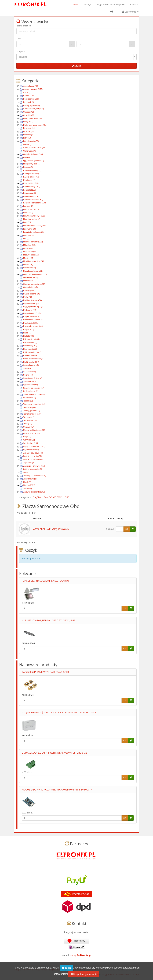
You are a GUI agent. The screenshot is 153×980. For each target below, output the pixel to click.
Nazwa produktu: (24, 26)
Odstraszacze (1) (31, 277)
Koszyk (88, 5)
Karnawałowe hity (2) (32, 170)
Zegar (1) (27, 472)
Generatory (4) (30, 151)
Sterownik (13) (29, 381)
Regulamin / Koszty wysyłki (111, 5)
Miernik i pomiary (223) (33, 242)
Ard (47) (27, 92)
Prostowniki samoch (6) (33, 320)
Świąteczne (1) (30, 398)
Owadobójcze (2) (30, 287)
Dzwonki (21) (29, 131)
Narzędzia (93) (30, 268)
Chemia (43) (29, 112)
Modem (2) (28, 248)
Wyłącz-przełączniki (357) (34, 446)
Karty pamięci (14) (31, 174)
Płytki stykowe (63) (31, 304)
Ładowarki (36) (30, 229)
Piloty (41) (28, 297)
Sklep (75, 5)
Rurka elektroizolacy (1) (33, 359)
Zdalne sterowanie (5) (32, 469)
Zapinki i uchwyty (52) (32, 456)
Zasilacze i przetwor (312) (34, 466)
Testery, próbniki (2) (32, 411)
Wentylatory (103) (31, 443)
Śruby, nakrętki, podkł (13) (34, 394)
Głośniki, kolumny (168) (33, 154)
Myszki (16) (28, 265)
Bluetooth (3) (29, 102)
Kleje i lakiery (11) (31, 183)
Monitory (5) (28, 258)
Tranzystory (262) (31, 420)
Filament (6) (28, 135)
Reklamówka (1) (30, 343)
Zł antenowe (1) (30, 479)
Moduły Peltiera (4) (31, 255)
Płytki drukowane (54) (32, 300)
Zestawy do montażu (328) (35, 475)
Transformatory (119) (32, 414)
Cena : (19, 39)
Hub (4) (26, 157)
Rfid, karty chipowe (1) (33, 352)
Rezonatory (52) (30, 346)
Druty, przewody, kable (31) (35, 125)
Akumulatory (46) (31, 86)
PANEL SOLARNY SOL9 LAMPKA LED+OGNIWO (45, 581)
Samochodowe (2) (31, 365)
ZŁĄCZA (37, 497)
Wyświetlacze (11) (31, 450)
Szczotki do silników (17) (34, 388)
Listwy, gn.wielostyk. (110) (34, 216)
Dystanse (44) (29, 128)
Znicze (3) (28, 489)
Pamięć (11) (28, 290)
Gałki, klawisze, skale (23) (34, 148)
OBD (67, 497)
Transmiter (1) (29, 417)
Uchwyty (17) (29, 427)
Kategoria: (21, 52)
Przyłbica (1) (29, 329)
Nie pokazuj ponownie (84, 976)
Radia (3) (27, 333)
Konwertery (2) (30, 193)
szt (127, 529)
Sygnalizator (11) (30, 385)
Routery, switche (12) (32, 355)
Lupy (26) (27, 222)
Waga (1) (27, 437)
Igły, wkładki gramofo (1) (34, 161)
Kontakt (134, 5)
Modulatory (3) (29, 251)
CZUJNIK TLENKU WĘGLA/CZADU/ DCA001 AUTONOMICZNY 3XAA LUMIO (59, 712)
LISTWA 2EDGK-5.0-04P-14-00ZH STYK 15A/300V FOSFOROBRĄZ (55, 753)
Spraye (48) (28, 375)
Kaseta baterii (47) (31, 177)
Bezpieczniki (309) (31, 99)
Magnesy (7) (29, 235)
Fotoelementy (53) (31, 141)
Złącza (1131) (29, 485)
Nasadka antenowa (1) (33, 271)
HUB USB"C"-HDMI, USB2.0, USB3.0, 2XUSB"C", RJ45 (48, 620)
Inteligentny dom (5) (32, 164)
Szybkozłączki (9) (31, 391)
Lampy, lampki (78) (31, 209)
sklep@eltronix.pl (81, 955)
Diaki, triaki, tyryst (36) (33, 118)
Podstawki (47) (30, 310)
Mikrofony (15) (29, 245)
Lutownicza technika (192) (34, 226)
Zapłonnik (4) (29, 463)
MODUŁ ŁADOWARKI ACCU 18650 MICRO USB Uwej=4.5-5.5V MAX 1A (57, 790)
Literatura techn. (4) (32, 219)
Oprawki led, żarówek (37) (34, 284)
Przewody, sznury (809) (33, 326)
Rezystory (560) (30, 349)
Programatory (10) (31, 316)
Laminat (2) (28, 206)
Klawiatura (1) (29, 180)
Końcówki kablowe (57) (33, 200)
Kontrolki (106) (30, 190)
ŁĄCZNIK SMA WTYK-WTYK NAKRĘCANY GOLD (45, 672)
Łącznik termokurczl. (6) (33, 232)
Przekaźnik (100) (30, 323)
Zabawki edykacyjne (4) (33, 453)
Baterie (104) (29, 96)
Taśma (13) (28, 401)
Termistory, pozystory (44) (34, 404)
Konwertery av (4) (31, 196)
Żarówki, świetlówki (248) (34, 492)
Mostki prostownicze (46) (34, 261)
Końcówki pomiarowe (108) (35, 203)
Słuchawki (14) (30, 372)
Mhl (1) (26, 239)
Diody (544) (28, 122)
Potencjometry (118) (32, 313)
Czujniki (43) (29, 115)
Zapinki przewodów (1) (33, 459)
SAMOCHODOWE (53, 497)
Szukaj (77, 66)
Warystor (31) (29, 440)
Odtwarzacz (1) (30, 281)
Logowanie (130, 12)
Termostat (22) (29, 407)
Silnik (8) (27, 368)
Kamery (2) (28, 167)
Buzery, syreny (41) (32, 105)
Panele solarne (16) (32, 294)
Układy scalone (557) (32, 433)
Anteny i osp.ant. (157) (33, 89)
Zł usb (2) (27, 482)
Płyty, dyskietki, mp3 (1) (33, 307)
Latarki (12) (28, 212)
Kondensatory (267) (32, 187)
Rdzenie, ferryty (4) (31, 339)
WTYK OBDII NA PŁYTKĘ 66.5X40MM (51, 529)
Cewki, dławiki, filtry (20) (34, 109)
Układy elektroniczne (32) (34, 430)
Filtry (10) (27, 138)
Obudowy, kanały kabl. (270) (35, 274)
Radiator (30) (29, 336)
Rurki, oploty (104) (31, 362)
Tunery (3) (28, 424)
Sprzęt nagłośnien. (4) (33, 378)
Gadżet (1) (28, 144)
